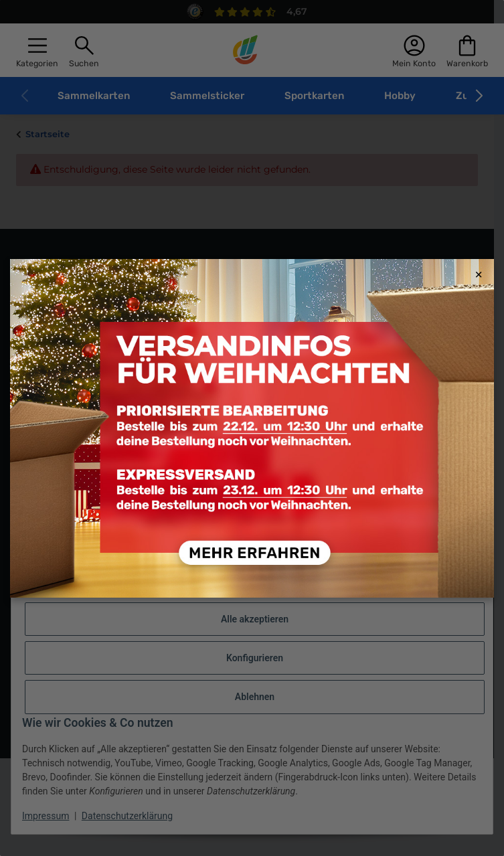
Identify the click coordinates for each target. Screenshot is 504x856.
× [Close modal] (479, 275)
